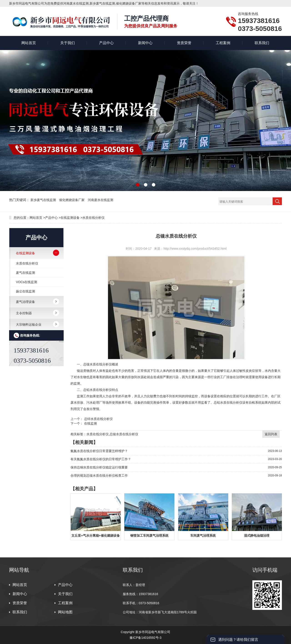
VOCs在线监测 (26, 282)
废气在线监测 (25, 273)
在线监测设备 (70, 218)
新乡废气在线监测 (44, 200)
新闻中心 (145, 43)
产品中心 (106, 43)
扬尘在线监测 (25, 291)
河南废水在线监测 (100, 200)
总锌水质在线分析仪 (98, 419)
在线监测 (90, 423)
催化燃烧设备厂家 (72, 200)
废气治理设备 (25, 302)
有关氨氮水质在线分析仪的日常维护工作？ (101, 459)
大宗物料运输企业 (29, 325)
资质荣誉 (184, 43)
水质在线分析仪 (93, 218)
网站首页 (29, 43)
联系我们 (262, 43)
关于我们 (68, 43)
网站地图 (65, 612)
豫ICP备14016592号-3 (145, 638)
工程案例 (223, 43)
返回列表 (271, 434)
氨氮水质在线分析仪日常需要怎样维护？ (99, 451)
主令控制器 (24, 313)
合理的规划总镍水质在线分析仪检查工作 (99, 475)
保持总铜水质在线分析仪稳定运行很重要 (99, 467)
